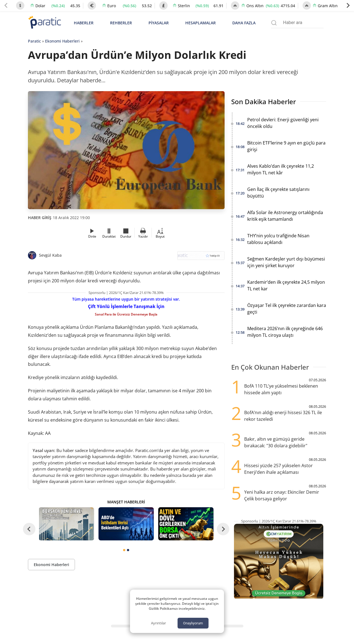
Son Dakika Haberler (264, 102)
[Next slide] (348, 6)
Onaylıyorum (193, 623)
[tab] (124, 550)
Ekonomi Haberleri (62, 41)
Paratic (34, 41)
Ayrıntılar (158, 623)
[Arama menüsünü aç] (274, 23)
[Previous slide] (6, 6)
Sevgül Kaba (50, 255)
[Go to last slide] (29, 529)
